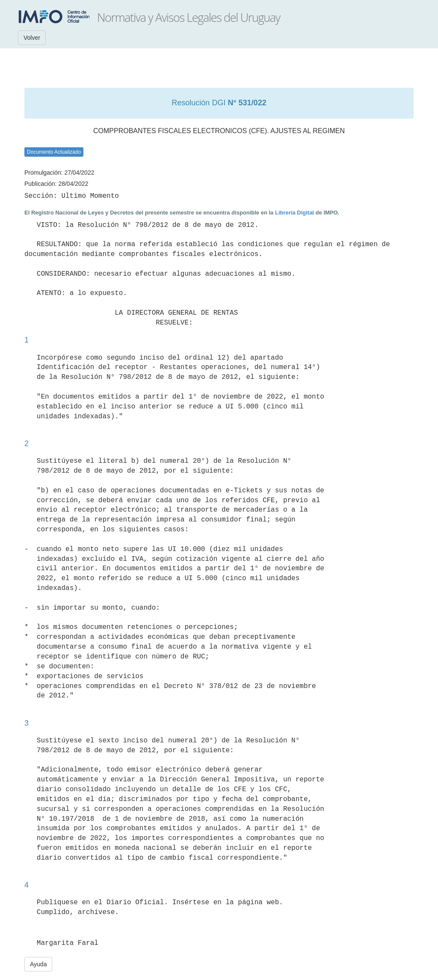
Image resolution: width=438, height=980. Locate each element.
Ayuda (38, 964)
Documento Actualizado (54, 152)
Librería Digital (294, 213)
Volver (32, 38)
